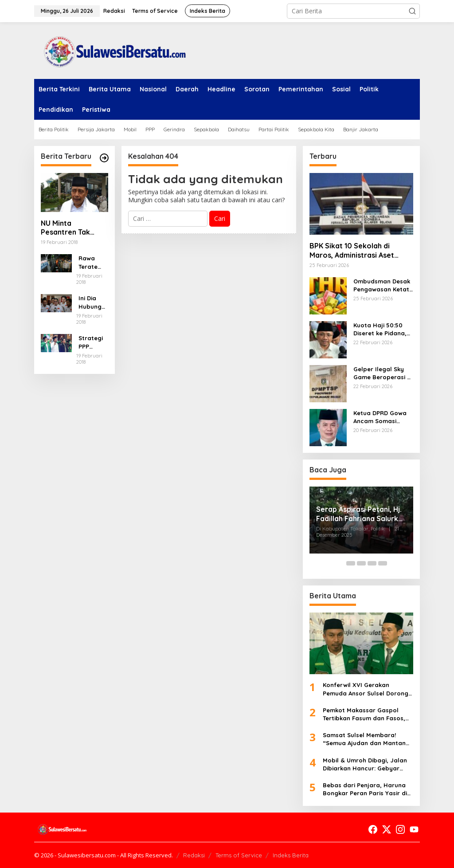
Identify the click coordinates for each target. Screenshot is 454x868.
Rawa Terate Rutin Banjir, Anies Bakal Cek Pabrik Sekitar (93, 262)
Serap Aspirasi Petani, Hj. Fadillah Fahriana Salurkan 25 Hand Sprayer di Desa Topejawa (361, 514)
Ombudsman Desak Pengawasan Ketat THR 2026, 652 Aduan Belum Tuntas (383, 285)
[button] (412, 11)
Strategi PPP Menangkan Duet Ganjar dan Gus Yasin (92, 342)
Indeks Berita (291, 855)
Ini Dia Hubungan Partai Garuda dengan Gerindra (92, 302)
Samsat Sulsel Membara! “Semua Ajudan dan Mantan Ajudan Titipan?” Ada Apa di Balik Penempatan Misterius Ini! (364, 739)
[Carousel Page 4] (372, 563)
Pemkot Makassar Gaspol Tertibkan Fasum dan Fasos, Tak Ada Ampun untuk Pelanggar (364, 714)
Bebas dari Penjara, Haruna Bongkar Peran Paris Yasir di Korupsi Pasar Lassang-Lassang (365, 789)
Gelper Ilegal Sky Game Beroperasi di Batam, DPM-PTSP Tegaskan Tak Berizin (383, 373)
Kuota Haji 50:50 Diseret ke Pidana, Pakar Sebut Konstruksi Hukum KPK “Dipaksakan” (380, 329)
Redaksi (194, 855)
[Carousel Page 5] (383, 563)
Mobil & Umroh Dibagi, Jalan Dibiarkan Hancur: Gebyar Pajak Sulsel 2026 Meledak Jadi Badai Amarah (365, 764)
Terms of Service (239, 855)
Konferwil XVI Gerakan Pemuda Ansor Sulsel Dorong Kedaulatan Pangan (366, 689)
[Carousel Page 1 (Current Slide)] (340, 563)
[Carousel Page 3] (361, 563)
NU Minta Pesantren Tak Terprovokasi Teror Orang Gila (74, 228)
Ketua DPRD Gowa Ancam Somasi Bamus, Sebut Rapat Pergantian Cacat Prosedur (380, 417)
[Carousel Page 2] (351, 563)
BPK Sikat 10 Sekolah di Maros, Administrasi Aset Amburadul (352, 251)
